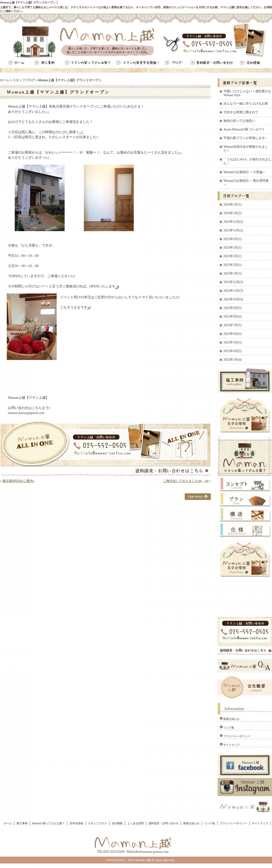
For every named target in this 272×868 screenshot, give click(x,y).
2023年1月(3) (232, 273)
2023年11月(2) (233, 230)
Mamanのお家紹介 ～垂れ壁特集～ (246, 183)
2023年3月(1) (232, 256)
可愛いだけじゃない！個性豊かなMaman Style (247, 93)
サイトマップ (231, 745)
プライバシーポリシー (237, 736)
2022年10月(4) (233, 299)
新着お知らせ (231, 719)
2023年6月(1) (232, 239)
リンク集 (229, 728)
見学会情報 (76, 823)
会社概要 (117, 823)
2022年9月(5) (232, 308)
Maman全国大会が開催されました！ (246, 149)
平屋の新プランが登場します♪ (245, 138)
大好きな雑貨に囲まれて (241, 112)
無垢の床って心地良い (239, 121)
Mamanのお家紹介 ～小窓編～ (245, 172)
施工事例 (22, 823)
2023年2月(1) (232, 265)
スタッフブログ (24, 80)
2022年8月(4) (232, 317)
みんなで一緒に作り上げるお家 (246, 104)
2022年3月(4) (232, 360)
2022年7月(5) (232, 325)
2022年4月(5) (232, 351)
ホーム (5, 80)
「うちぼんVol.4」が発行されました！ (248, 161)
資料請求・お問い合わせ (163, 823)
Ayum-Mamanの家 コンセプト (244, 129)
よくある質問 (136, 823)
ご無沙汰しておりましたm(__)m (186, 481)
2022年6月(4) (232, 334)
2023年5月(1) (232, 248)
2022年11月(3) (233, 291)
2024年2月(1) (232, 204)
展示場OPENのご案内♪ (19, 481)
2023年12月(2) (233, 222)
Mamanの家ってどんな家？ (49, 823)
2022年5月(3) (232, 342)
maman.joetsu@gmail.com (26, 413)
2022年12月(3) (233, 282)
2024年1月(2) (232, 213)
